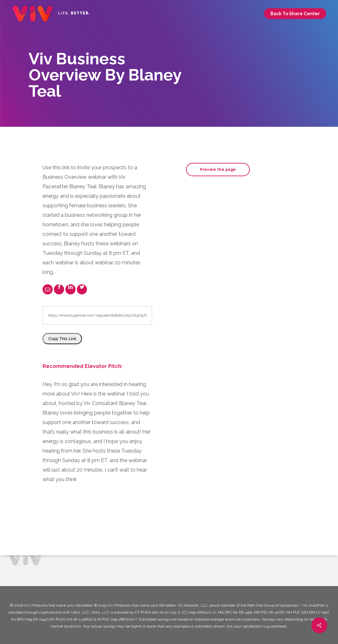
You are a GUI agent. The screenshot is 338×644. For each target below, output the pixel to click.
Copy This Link (62, 339)
